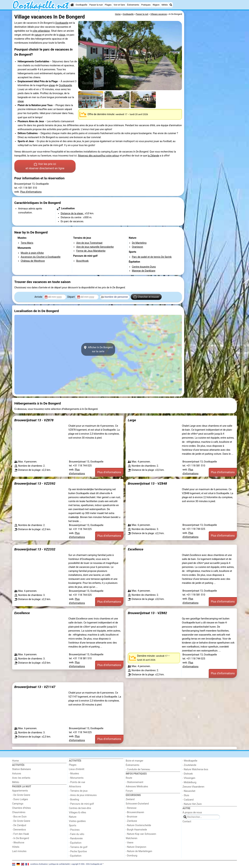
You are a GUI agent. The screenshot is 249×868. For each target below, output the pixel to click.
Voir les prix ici (45, 167)
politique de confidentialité (59, 864)
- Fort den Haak (21, 834)
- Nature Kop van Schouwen (141, 834)
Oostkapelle (81, 5)
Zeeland (130, 799)
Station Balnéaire (22, 769)
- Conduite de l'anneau (138, 769)
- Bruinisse (132, 817)
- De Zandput (19, 825)
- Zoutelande (190, 765)
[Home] (72, 5)
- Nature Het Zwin (192, 804)
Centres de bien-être (80, 808)
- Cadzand (188, 800)
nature (38, 35)
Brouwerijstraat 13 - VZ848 (147, 484)
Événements (133, 5)
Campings (18, 804)
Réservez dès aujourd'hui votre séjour (98, 156)
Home (15, 761)
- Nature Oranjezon (136, 847)
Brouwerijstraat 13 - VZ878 (34, 420)
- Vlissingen (189, 778)
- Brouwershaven (135, 812)
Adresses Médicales (137, 787)
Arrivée (39, 297)
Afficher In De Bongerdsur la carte (98, 349)
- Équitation (75, 843)
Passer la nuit (96, 5)
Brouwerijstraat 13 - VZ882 (147, 613)
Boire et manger (135, 761)
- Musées (74, 774)
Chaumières (19, 812)
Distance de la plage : (72, 213)
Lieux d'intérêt (77, 769)
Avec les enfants (21, 778)
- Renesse (131, 808)
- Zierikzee (131, 821)
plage (62, 35)
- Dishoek (188, 774)
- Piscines (74, 830)
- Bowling (74, 800)
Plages (108, 5)
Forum (129, 791)
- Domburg (132, 856)
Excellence (136, 549)
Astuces (17, 774)
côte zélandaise (41, 31)
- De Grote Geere (21, 795)
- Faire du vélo (77, 834)
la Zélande (153, 156)
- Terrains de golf (78, 847)
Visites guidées (77, 821)
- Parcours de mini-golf (81, 804)
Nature (73, 817)
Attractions (75, 787)
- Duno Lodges (20, 799)
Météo (165, 5)
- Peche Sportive (78, 851)
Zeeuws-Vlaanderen (193, 787)
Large (132, 420)
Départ (71, 297)
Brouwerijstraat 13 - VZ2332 (35, 549)
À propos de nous (192, 813)
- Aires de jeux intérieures (83, 795)
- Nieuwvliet (189, 791)
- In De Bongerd (20, 838)
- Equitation (75, 856)
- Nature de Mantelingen (139, 851)
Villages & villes (78, 813)
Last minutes (19, 851)
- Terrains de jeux (78, 791)
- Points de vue (77, 782)
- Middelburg (190, 782)
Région (156, 5)
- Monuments (76, 778)
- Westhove (18, 843)
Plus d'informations (31, 192)
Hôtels (16, 847)
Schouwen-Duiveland (137, 804)
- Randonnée (76, 838)
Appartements (20, 791)
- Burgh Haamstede (136, 830)
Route (129, 778)
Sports (73, 826)
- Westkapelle (190, 761)
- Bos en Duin (19, 817)
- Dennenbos (19, 830)
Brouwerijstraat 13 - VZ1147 (35, 687)
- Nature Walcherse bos (195, 769)
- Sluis (186, 795)
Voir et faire (119, 5)
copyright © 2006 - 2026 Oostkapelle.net (87, 864)
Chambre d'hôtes (21, 808)
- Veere (130, 843)
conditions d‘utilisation (39, 864)
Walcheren (132, 838)
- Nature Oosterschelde (138, 825)
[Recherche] (171, 5)
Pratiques (146, 5)
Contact (187, 822)
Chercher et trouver (146, 297)
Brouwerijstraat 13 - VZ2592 (35, 484)
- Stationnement (134, 782)
